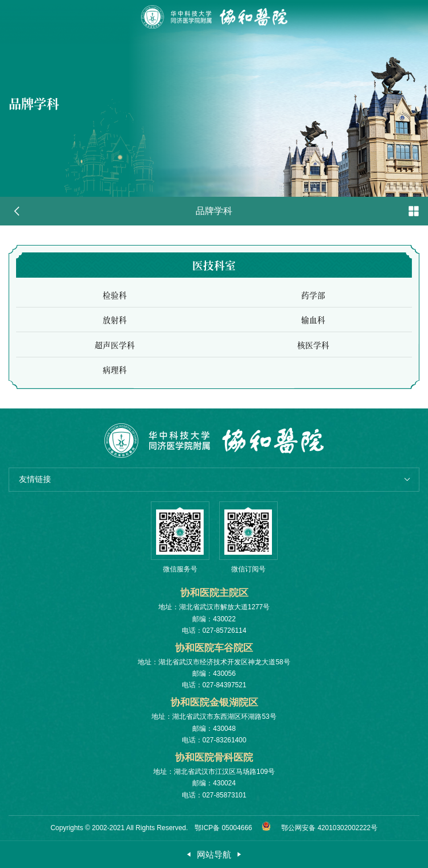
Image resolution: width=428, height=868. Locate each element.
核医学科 (313, 351)
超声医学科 (115, 351)
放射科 (115, 325)
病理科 (115, 375)
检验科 (115, 301)
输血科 (313, 325)
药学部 (313, 301)
